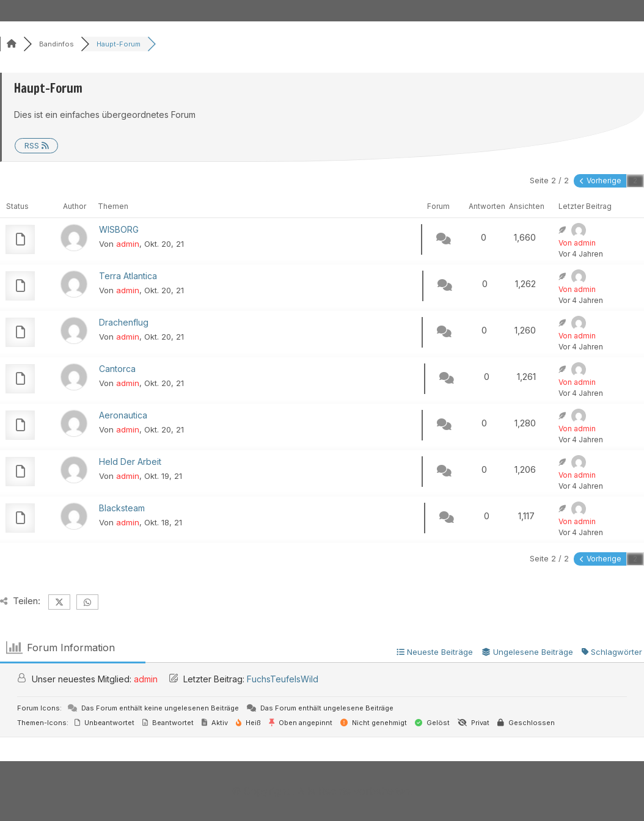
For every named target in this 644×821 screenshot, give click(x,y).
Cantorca (117, 369)
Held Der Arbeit (130, 462)
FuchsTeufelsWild (283, 679)
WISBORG (119, 229)
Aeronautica (123, 415)
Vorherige (601, 181)
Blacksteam (122, 508)
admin (128, 244)
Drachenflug (124, 322)
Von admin (577, 243)
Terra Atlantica (128, 276)
